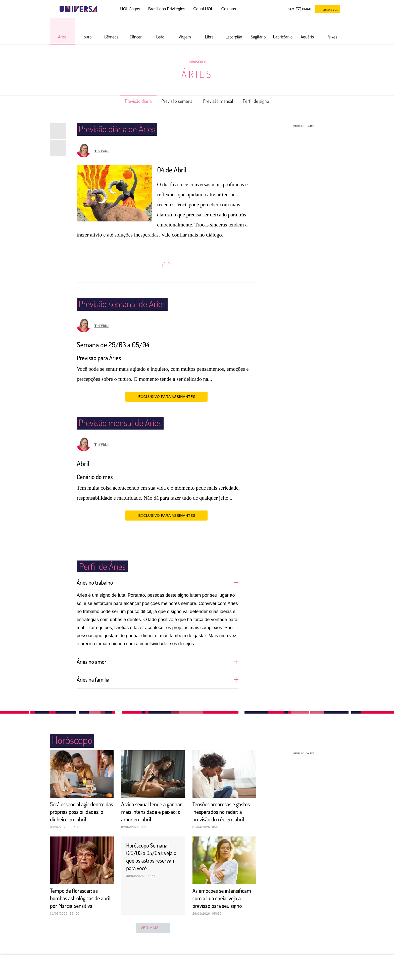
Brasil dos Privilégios (167, 9)
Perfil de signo (264, 101)
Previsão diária (130, 101)
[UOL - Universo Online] (102, 9)
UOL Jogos (130, 9)
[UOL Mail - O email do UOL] (304, 9)
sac (291, 9)
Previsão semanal (175, 101)
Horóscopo (197, 62)
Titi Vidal (101, 151)
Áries (197, 74)
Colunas (229, 9)
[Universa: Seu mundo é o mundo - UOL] (78, 9)
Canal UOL (203, 9)
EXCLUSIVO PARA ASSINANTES (166, 396)
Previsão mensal (222, 101)
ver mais (153, 943)
